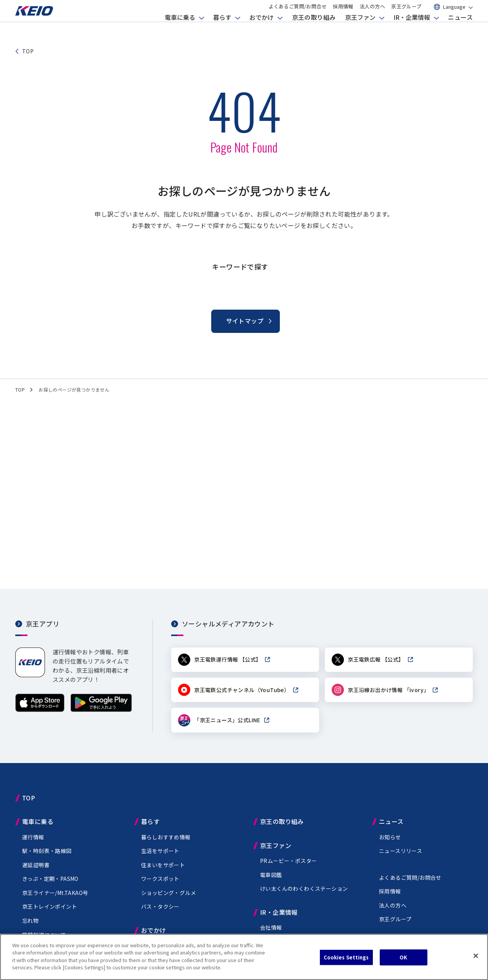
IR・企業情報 (412, 29)
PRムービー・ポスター (288, 865)
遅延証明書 (36, 869)
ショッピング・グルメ (169, 897)
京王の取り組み (314, 29)
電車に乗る (180, 29)
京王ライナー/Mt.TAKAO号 (55, 897)
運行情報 (33, 841)
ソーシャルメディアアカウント (228, 624)
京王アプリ (43, 624)
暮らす (222, 29)
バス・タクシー (160, 911)
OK (403, 957)
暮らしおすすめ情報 (166, 841)
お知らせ (390, 841)
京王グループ (406, 12)
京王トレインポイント (50, 911)
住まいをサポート (163, 869)
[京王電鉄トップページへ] (42, 24)
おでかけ (262, 29)
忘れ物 (30, 925)
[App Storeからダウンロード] (40, 710)
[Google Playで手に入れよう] (101, 710)
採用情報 (343, 12)
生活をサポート (160, 855)
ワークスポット (160, 883)
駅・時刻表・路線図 (47, 855)
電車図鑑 (271, 879)
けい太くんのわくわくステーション (304, 893)
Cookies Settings (346, 957)
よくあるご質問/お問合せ (298, 12)
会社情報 (271, 932)
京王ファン (360, 29)
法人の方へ (372, 12)
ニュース (460, 29)
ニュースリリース (401, 855)
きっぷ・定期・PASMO (50, 883)
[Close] (476, 956)
